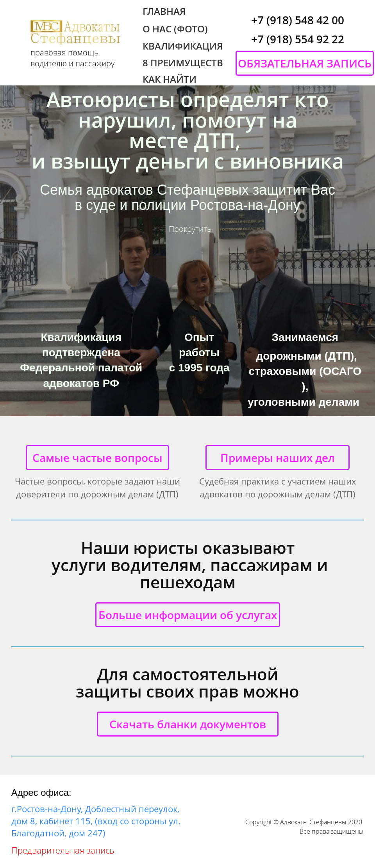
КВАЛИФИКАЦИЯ (183, 46)
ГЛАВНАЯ (164, 11)
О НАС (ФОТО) (175, 29)
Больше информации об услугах (188, 615)
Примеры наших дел (278, 458)
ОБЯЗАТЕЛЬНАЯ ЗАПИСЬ (305, 63)
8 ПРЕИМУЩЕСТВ (183, 63)
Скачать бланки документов (188, 724)
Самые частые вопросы (97, 458)
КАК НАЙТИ (170, 79)
